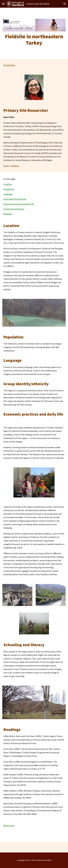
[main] (34, 40)
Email (6, 166)
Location (8, 184)
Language (8, 194)
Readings (8, 214)
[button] (3, 4)
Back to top (9, 825)
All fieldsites (9, 65)
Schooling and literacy (14, 209)
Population (9, 189)
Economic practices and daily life (19, 204)
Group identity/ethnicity (15, 199)
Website (15, 166)
